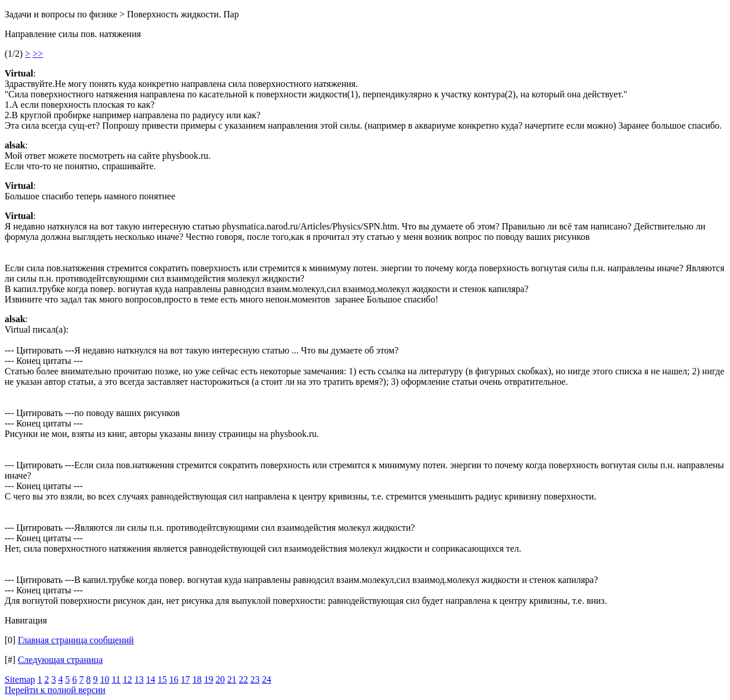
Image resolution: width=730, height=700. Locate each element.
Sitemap (20, 679)
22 (244, 679)
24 (267, 679)
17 (186, 679)
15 (162, 679)
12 (128, 679)
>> (38, 54)
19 (209, 679)
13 (139, 679)
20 (220, 679)
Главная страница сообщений (76, 640)
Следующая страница (61, 660)
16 (174, 679)
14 (151, 679)
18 (197, 679)
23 (255, 679)
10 (104, 679)
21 (232, 679)
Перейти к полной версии (55, 690)
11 (116, 679)
